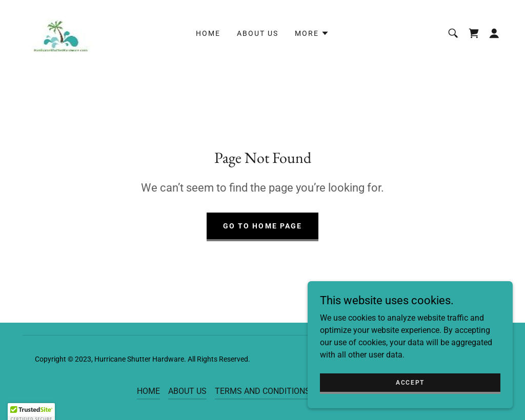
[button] (312, 33)
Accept (410, 382)
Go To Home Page (262, 226)
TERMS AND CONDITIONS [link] (262, 391)
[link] (60, 33)
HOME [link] (208, 33)
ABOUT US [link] (258, 33)
